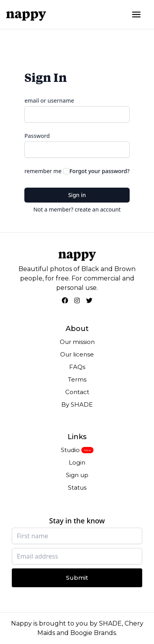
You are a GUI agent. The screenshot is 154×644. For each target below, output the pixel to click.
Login (77, 462)
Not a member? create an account (77, 209)
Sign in (77, 195)
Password (37, 136)
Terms (77, 379)
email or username (49, 100)
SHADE (110, 623)
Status (77, 488)
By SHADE (77, 404)
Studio (70, 450)
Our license (77, 354)
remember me (43, 171)
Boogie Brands (93, 633)
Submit (77, 578)
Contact (77, 392)
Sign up (77, 475)
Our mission (77, 342)
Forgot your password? (100, 171)
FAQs (77, 367)
